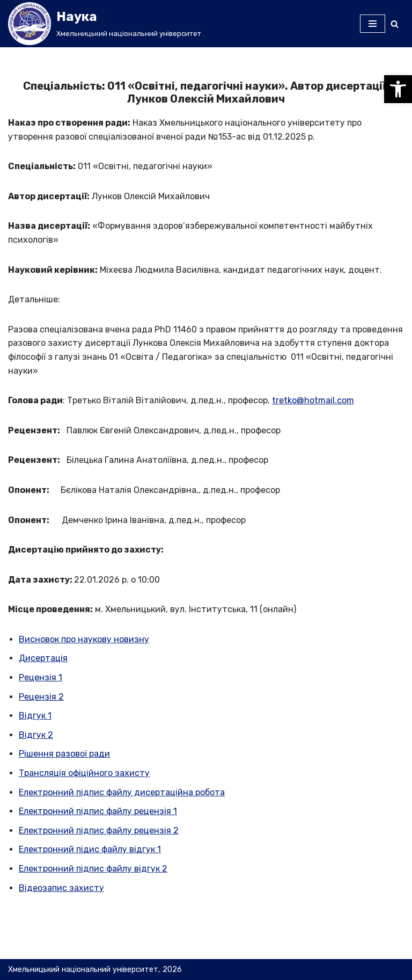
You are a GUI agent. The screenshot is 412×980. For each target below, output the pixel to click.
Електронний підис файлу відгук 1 (90, 849)
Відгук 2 (36, 735)
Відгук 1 (35, 716)
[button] (398, 89)
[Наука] (105, 24)
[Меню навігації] (373, 24)
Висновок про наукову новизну (84, 639)
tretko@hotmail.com (313, 400)
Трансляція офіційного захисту (84, 773)
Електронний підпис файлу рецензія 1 (98, 811)
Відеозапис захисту (61, 888)
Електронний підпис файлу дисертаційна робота (122, 792)
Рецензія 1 (41, 677)
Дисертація (43, 658)
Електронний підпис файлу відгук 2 (93, 869)
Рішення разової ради (64, 754)
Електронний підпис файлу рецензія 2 (99, 830)
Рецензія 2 (41, 697)
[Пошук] (395, 24)
